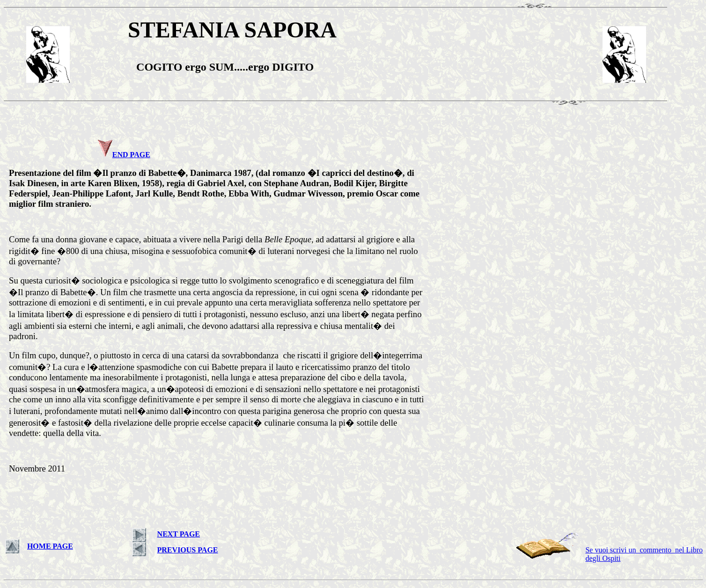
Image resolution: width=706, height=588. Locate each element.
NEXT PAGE (179, 534)
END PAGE (131, 155)
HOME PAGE (50, 546)
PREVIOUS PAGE (188, 550)
